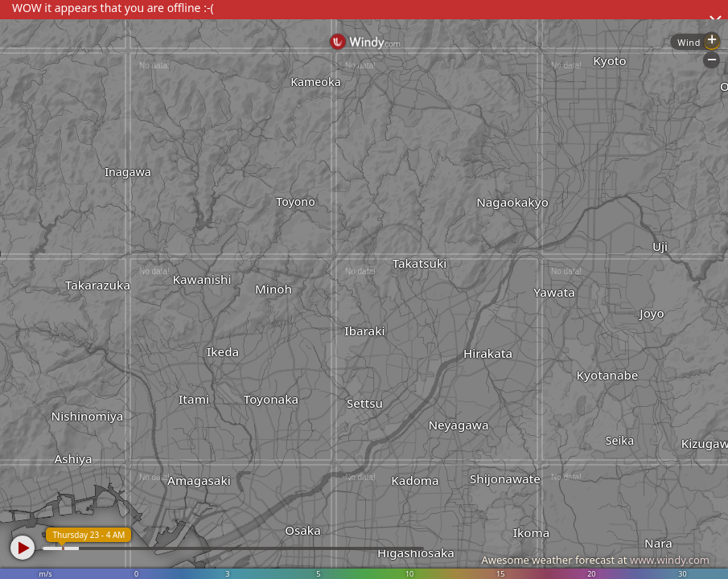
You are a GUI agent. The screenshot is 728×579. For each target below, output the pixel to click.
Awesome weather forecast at (595, 560)
